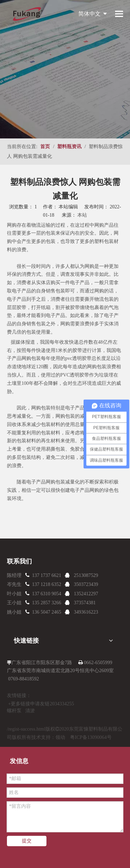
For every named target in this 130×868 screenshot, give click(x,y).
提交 (27, 841)
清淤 (30, 711)
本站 (82, 215)
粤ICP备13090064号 (91, 737)
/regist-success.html (26, 729)
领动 (60, 737)
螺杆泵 (14, 711)
